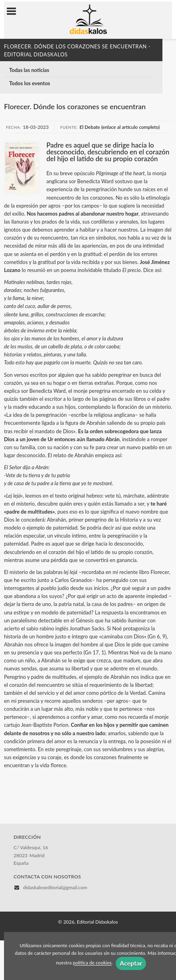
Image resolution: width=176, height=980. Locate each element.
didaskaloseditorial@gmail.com (55, 887)
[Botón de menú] (14, 12)
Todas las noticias (29, 70)
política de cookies (92, 963)
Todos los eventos (30, 83)
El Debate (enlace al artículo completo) (120, 127)
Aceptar (131, 963)
